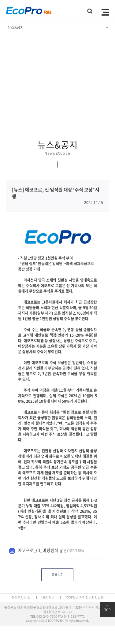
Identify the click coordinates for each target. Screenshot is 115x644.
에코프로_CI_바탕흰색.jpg (42, 550)
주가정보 (72, 598)
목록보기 (57, 575)
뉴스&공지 (16, 28)
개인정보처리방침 (91, 598)
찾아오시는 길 (21, 598)
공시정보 (48, 598)
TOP (107, 608)
